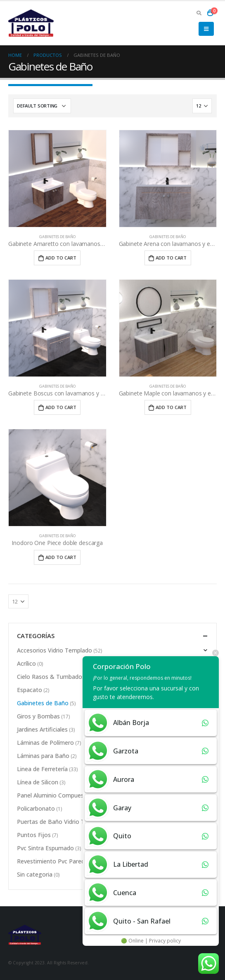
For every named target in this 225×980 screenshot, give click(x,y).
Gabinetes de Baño (57, 237)
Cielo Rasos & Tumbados (51, 677)
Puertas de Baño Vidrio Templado (63, 822)
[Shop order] (42, 106)
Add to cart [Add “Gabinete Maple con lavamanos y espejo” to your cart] (171, 407)
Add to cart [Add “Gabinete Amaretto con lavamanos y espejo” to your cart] (61, 258)
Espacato (30, 690)
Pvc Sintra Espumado (45, 848)
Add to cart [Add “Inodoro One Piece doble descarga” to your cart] (61, 557)
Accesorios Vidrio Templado (54, 650)
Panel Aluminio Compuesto (53, 795)
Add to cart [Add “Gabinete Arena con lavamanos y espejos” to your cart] (171, 258)
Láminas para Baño (43, 756)
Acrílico (26, 663)
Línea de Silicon (38, 782)
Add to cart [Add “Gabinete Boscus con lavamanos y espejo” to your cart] (61, 407)
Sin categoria (35, 874)
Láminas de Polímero (45, 743)
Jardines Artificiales (42, 729)
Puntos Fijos (34, 835)
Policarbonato (36, 808)
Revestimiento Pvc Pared (51, 861)
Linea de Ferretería (42, 769)
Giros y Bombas (38, 716)
